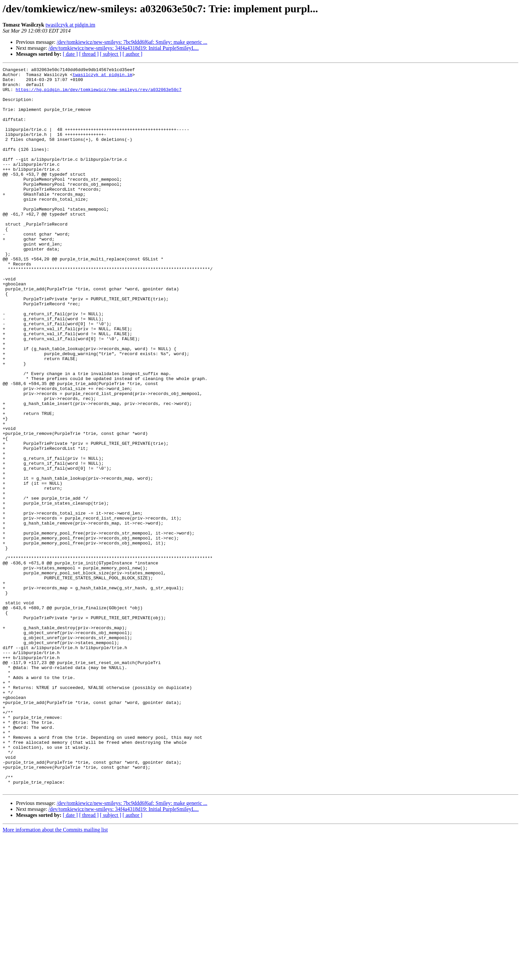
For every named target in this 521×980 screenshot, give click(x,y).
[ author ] (133, 54)
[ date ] (70, 54)
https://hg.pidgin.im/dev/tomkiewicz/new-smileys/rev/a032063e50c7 (99, 94)
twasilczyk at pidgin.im (70, 25)
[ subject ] (111, 54)
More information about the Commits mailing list (55, 974)
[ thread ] (89, 54)
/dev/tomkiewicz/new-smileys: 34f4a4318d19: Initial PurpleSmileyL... (124, 48)
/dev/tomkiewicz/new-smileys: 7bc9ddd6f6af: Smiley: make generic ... (132, 42)
